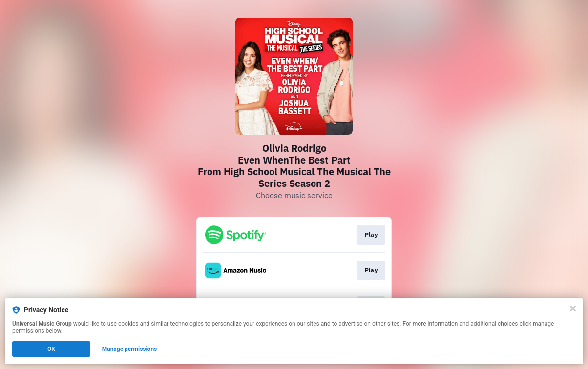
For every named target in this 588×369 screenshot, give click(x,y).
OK (51, 349)
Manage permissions (130, 349)
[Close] (573, 308)
